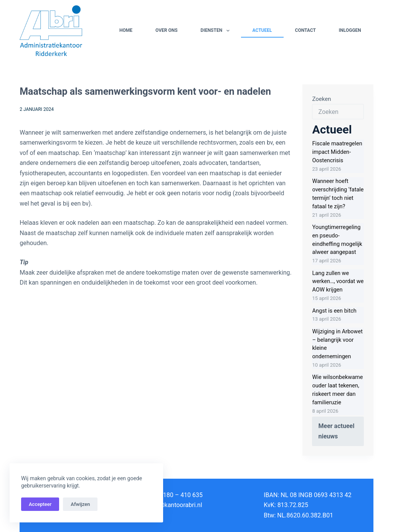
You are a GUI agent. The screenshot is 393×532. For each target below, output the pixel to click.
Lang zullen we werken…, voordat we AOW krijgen (338, 282)
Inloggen (350, 30)
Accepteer (40, 504)
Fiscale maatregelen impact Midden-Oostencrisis (337, 152)
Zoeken (321, 99)
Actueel (262, 30)
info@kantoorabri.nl (175, 505)
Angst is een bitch (334, 311)
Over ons (167, 30)
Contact (305, 30)
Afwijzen (80, 504)
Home (126, 30)
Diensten (217, 31)
